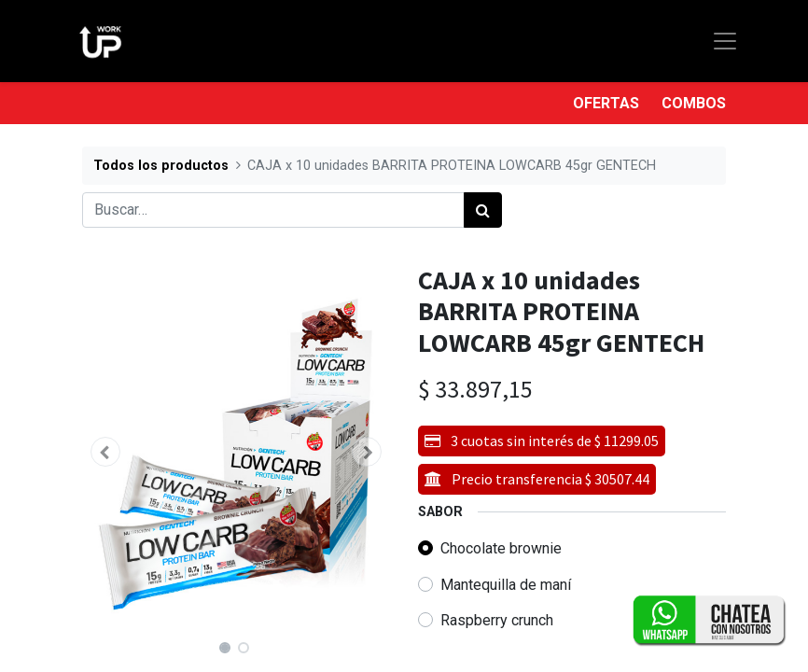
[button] (105, 452)
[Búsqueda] (483, 210)
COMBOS (694, 103)
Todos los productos (161, 166)
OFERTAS (606, 103)
